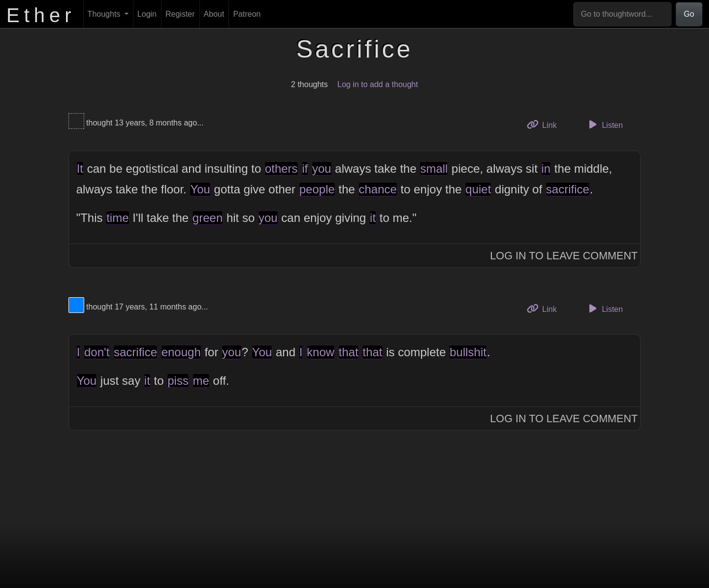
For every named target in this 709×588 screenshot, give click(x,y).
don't (97, 352)
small (434, 169)
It (80, 169)
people (317, 189)
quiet (478, 189)
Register (180, 14)
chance (378, 189)
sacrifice (568, 189)
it (373, 218)
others (281, 169)
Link (546, 124)
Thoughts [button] (105, 14)
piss (178, 381)
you (322, 169)
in (546, 169)
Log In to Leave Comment (564, 256)
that (349, 352)
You (200, 189)
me (201, 381)
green (208, 218)
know (321, 352)
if (305, 169)
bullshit (468, 352)
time (117, 218)
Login (147, 14)
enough (181, 352)
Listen (604, 124)
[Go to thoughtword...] (622, 14)
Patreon (247, 14)
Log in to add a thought (378, 84)
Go (689, 14)
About (214, 14)
